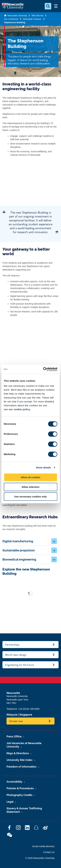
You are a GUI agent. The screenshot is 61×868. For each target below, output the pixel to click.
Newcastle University (17, 16)
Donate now (16, 721)
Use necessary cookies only (30, 497)
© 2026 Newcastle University (40, 858)
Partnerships (12, 645)
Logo (13, 6)
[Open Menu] (56, 6)
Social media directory (43, 846)
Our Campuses (11, 19)
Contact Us (49, 852)
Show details (44, 468)
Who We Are (37, 16)
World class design (16, 655)
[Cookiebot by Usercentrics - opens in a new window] (43, 369)
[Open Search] (48, 6)
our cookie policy (19, 409)
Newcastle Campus (32, 19)
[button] (54, 541)
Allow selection (30, 487)
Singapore (26, 715)
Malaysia (12, 715)
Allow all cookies (30, 477)
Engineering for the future (20, 665)
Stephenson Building (15, 22)
